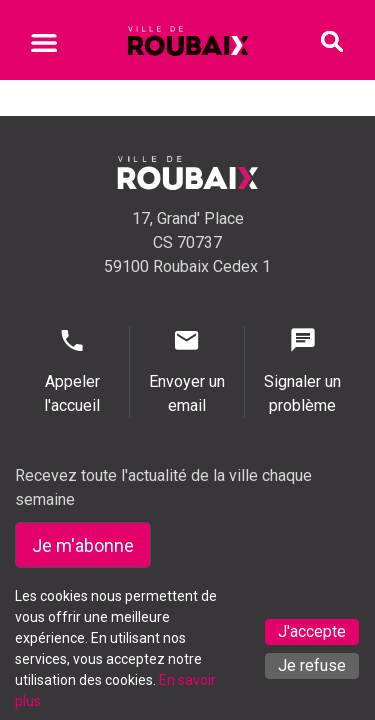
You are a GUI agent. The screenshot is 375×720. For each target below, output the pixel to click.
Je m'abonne (83, 545)
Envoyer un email (187, 370)
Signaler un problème (302, 370)
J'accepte (312, 631)
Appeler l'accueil (72, 370)
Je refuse (312, 665)
